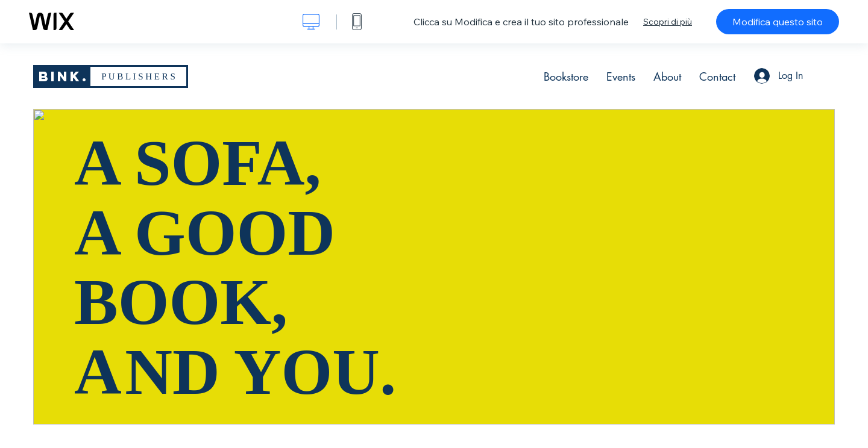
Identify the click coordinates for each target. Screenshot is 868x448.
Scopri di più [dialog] (668, 22)
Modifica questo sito (778, 22)
